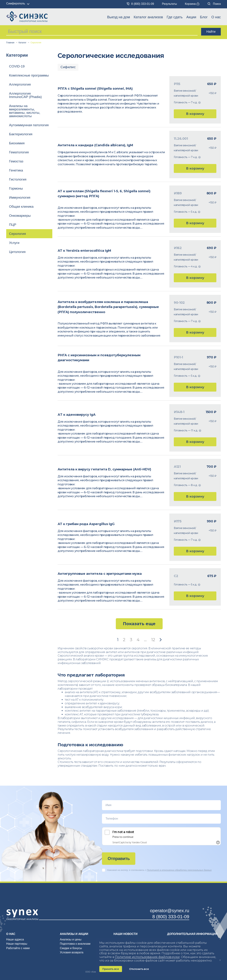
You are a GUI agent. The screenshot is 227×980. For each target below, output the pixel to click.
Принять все (111, 969)
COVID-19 (17, 66)
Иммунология (20, 197)
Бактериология (21, 134)
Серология (17, 234)
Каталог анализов (148, 17)
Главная (10, 43)
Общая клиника (21, 207)
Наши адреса (15, 939)
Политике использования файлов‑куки (147, 957)
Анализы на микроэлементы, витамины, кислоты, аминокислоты (25, 111)
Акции (191, 17)
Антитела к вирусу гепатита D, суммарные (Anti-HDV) (104, 469)
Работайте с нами (18, 948)
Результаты (169, 4)
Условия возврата (72, 952)
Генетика (16, 170)
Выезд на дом (119, 17)
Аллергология (20, 84)
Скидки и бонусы (71, 948)
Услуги (14, 243)
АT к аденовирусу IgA (77, 415)
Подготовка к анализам (75, 944)
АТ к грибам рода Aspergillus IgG (86, 524)
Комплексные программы (29, 75)
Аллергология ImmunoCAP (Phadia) (25, 95)
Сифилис (68, 67)
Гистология (18, 179)
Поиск (214, 4)
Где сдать (175, 17)
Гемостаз (16, 161)
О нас (216, 17)
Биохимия (17, 143)
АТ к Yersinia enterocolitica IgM (84, 251)
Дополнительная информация (192, 934)
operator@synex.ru (170, 911)
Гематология (19, 152)
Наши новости (125, 934)
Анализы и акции (74, 934)
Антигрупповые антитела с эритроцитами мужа (100, 574)
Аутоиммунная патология (29, 125)
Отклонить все (139, 969)
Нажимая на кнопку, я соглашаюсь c (157, 870)
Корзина (192, 4)
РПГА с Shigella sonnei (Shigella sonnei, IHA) (95, 89)
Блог (204, 17)
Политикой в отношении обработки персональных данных (179, 870)
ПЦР (13, 225)
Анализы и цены (71, 939)
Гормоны (16, 188)
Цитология (17, 252)
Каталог (23, 43)
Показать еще (139, 624)
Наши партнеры (17, 944)
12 (153, 640)
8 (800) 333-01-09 (140, 4)
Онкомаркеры (20, 216)
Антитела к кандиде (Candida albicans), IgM (95, 145)
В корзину (195, 114)
